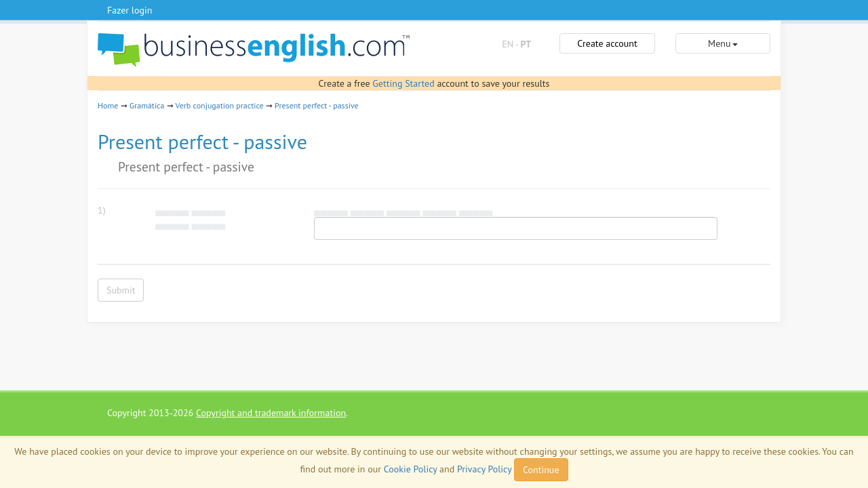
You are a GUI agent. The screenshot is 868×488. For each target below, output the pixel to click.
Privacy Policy (484, 469)
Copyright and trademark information (271, 413)
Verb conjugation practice (220, 105)
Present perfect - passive (317, 105)
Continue (541, 470)
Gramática (147, 105)
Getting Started (403, 83)
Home (108, 105)
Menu (723, 43)
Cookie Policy (411, 469)
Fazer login (130, 10)
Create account (607, 43)
